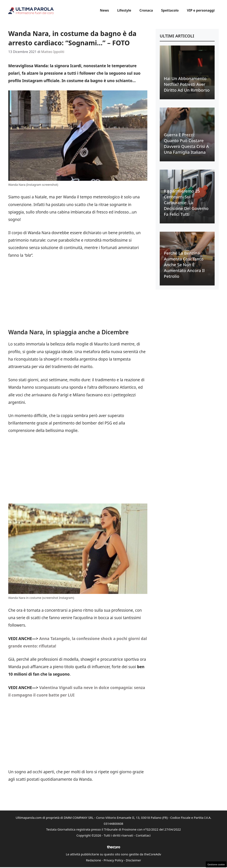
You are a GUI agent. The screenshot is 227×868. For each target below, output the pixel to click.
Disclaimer (134, 860)
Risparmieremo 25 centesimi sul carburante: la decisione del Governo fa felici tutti (186, 203)
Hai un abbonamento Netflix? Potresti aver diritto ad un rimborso (187, 84)
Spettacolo (170, 10)
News (104, 10)
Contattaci (143, 835)
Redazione (93, 860)
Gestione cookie (216, 864)
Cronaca (146, 10)
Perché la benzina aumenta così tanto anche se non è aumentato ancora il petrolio (184, 265)
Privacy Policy (113, 860)
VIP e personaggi (201, 10)
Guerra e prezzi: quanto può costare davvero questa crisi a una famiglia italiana (186, 143)
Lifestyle (124, 10)
